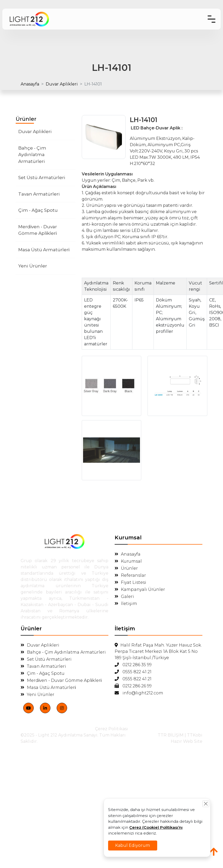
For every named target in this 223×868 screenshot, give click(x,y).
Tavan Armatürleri (39, 194)
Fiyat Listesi (130, 582)
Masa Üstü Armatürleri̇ (44, 250)
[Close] (203, 805)
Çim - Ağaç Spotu (38, 210)
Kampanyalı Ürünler (140, 589)
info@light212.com (139, 693)
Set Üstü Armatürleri (42, 178)
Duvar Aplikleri (62, 84)
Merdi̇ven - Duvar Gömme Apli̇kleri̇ (38, 230)
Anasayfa (30, 84)
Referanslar (130, 575)
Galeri (124, 596)
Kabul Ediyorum (134, 844)
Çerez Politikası (111, 729)
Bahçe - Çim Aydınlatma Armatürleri (32, 155)
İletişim (126, 604)
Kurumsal (128, 561)
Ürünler (126, 568)
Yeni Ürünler (33, 266)
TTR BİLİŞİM (171, 735)
